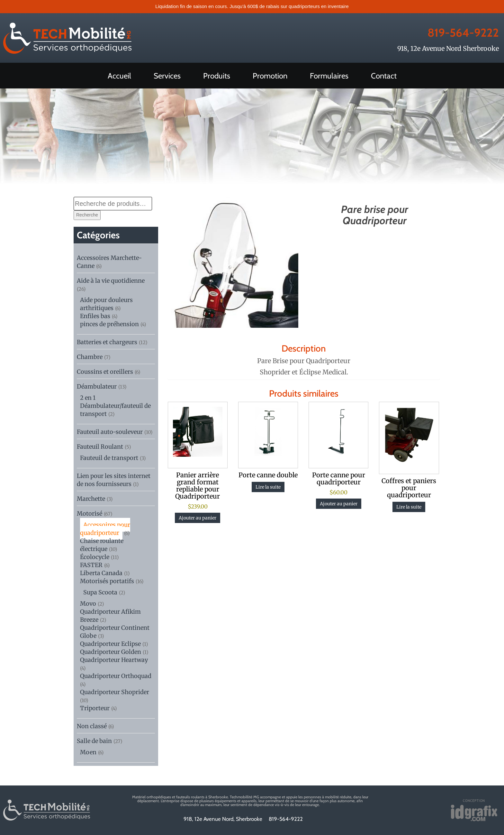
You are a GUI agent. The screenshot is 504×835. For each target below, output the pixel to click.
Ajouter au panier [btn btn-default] (198, 518)
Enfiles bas (95, 316)
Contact (384, 76)
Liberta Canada (101, 573)
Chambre (90, 357)
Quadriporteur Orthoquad (116, 676)
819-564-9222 (453, 32)
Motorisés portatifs (107, 581)
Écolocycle (95, 557)
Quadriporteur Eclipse (110, 644)
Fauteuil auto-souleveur (110, 432)
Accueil (119, 76)
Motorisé (90, 514)
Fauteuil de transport (109, 458)
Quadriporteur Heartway (114, 660)
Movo (88, 604)
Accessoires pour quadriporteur (105, 529)
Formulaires (329, 76)
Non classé (92, 726)
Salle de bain (94, 741)
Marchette (91, 499)
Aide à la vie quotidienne (111, 281)
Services (167, 76)
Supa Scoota (100, 592)
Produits (217, 76)
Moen (88, 752)
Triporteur (95, 708)
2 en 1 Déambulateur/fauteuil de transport (115, 406)
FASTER (91, 565)
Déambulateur (97, 386)
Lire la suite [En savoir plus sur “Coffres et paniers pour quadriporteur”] (409, 507)
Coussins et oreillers (105, 372)
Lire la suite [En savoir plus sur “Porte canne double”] (268, 487)
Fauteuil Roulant (100, 447)
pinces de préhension (109, 324)
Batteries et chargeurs (107, 342)
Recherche (87, 215)
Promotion (270, 76)
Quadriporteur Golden (111, 652)
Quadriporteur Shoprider (115, 692)
